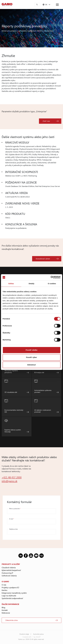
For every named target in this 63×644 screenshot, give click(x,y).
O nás (4, 585)
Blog (3, 607)
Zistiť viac (46, 121)
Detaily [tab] (32, 284)
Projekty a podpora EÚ (10, 587)
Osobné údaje (24, 634)
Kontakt (5, 610)
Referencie (6, 613)
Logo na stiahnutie (9, 596)
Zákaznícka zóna (12, 620)
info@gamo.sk (9, 481)
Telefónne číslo (13, 529)
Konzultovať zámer (43, 259)
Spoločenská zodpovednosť (12, 598)
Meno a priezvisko (15, 509)
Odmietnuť (31, 365)
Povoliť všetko (32, 350)
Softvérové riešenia (9, 576)
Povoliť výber (31, 357)
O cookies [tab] (52, 284)
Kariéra (4, 590)
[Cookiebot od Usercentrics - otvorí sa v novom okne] (51, 277)
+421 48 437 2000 (12, 477)
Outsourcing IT (7, 573)
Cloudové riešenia (9, 567)
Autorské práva (38, 634)
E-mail (12, 519)
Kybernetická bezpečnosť (11, 570)
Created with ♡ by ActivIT (31, 637)
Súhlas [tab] (11, 284)
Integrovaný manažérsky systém (14, 593)
